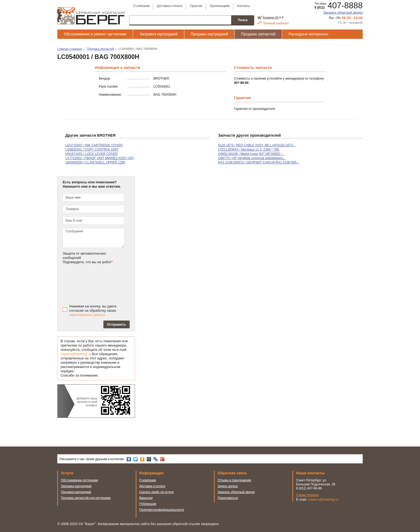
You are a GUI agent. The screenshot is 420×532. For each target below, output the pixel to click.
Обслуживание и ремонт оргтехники (95, 34)
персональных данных (87, 315)
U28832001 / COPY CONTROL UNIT (92, 150)
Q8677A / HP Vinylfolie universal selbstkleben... (252, 158)
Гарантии (196, 6)
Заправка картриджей (159, 34)
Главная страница (70, 49)
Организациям (220, 6)
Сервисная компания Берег (91, 16)
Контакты (243, 6)
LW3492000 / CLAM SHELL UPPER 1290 (95, 162)
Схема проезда (308, 495)
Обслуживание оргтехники (79, 480)
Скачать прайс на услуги (157, 492)
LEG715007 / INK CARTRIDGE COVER (94, 145)
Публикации (148, 504)
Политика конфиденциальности (162, 510)
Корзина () (271, 17)
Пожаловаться (228, 498)
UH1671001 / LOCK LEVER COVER (91, 154)
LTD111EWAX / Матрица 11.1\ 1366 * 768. (249, 150)
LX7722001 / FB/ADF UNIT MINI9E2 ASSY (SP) (100, 158)
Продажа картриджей (209, 34)
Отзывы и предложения (234, 480)
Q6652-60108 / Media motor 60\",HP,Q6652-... (251, 154)
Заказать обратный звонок (343, 13)
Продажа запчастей (258, 34)
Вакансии (146, 498)
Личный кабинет (276, 23)
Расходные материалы (308, 34)
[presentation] (101, 284)
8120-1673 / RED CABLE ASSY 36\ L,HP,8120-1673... (257, 145)
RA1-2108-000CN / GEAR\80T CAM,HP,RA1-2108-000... (259, 162)
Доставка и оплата (170, 6)
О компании (141, 6)
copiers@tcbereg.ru (76, 354)
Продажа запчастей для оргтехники (86, 498)
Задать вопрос (228, 486)
